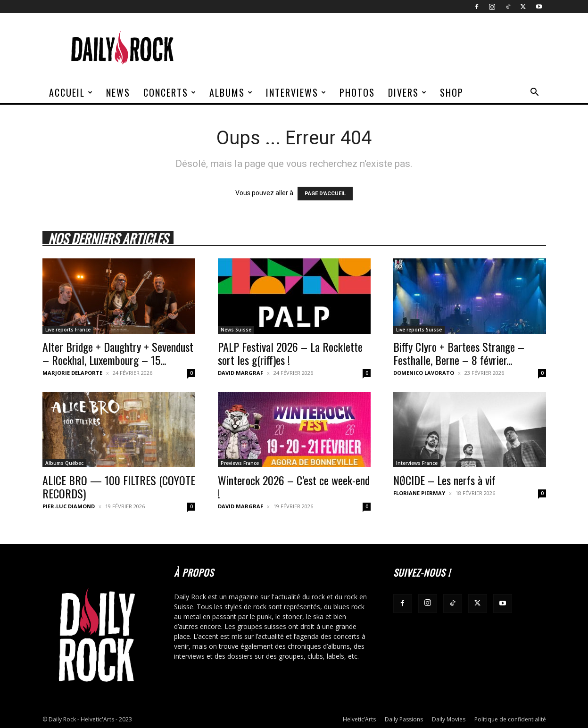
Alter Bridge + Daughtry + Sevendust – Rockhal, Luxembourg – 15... (118, 353)
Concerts (170, 92)
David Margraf (240, 373)
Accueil (71, 92)
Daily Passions (404, 719)
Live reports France (68, 330)
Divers (408, 92)
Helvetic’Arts (359, 719)
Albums (231, 92)
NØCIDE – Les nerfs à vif (444, 480)
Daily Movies (449, 719)
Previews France (240, 463)
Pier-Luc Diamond (69, 506)
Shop (452, 92)
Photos (357, 92)
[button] (535, 93)
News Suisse (236, 330)
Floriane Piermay (419, 493)
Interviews (296, 92)
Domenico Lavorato (424, 373)
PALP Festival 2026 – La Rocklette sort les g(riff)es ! (290, 353)
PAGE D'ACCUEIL (325, 194)
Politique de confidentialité (510, 719)
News (118, 92)
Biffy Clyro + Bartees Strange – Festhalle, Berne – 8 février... (459, 353)
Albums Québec (64, 463)
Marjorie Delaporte (72, 373)
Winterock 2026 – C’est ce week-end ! (294, 487)
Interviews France (417, 463)
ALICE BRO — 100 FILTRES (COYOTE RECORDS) (119, 487)
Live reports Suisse (419, 330)
